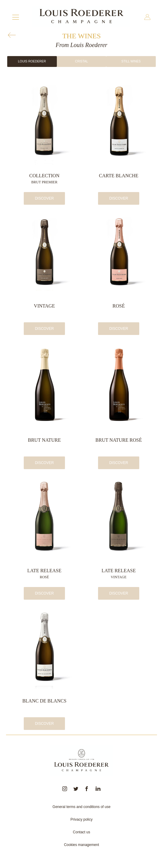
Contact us (81, 832)
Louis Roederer (32, 61)
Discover (44, 198)
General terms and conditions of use (82, 807)
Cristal (81, 61)
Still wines (131, 61)
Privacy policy (81, 819)
